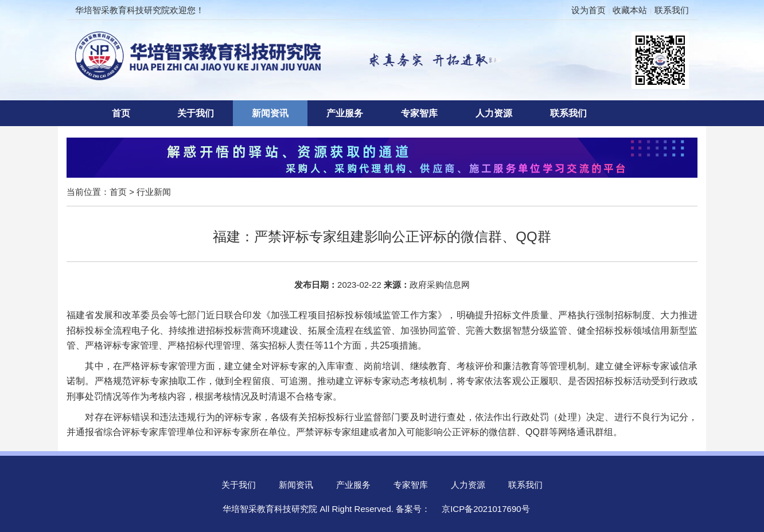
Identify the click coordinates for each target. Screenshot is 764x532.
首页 (121, 113)
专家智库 (419, 113)
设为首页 (588, 10)
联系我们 (672, 10)
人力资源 (494, 113)
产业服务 (345, 113)
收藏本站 (630, 10)
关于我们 (196, 113)
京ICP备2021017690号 (486, 509)
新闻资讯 (270, 113)
